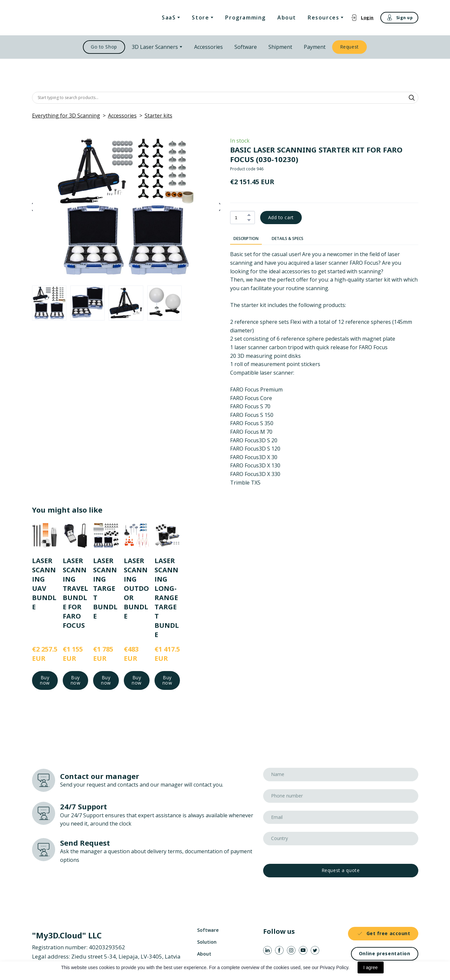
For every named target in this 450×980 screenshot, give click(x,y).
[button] (362, 18)
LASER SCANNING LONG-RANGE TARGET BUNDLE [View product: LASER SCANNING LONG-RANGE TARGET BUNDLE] (166, 597)
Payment (315, 47)
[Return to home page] (66, 18)
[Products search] (225, 98)
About (287, 17)
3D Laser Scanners (155, 47)
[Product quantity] (241, 218)
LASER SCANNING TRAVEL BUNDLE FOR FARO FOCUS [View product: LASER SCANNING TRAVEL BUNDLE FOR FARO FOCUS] (75, 593)
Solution (207, 942)
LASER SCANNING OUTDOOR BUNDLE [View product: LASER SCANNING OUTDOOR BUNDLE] (136, 588)
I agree (371, 967)
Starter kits (158, 116)
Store (200, 17)
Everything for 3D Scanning (66, 116)
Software (246, 47)
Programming (245, 17)
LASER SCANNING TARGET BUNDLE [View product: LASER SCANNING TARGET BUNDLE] (105, 588)
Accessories (208, 47)
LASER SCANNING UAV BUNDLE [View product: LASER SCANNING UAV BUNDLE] (44, 583)
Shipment (280, 47)
